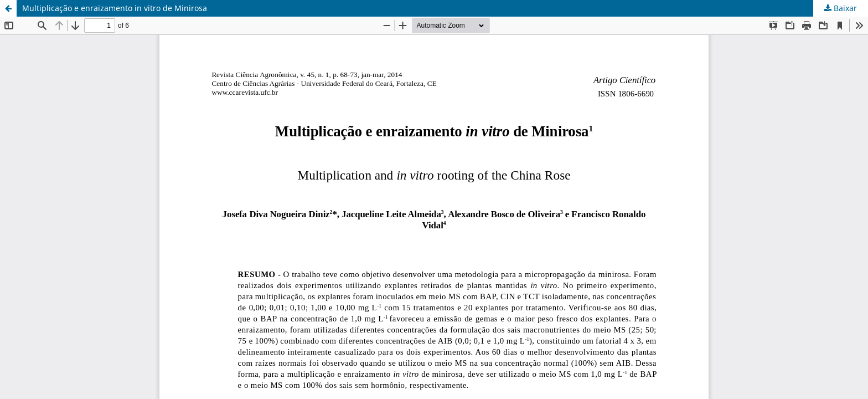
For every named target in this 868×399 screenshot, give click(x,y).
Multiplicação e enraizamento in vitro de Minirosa (115, 8)
